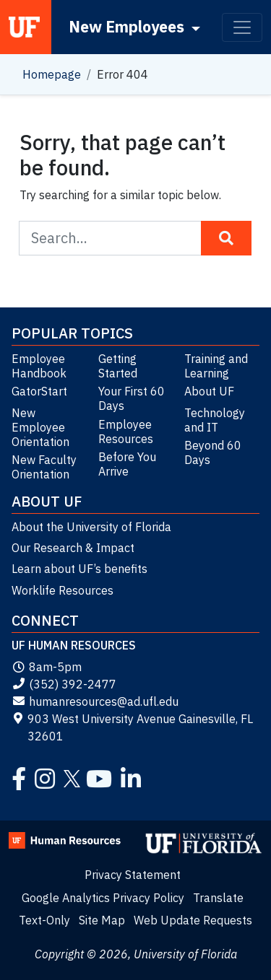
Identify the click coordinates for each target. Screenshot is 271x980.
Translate (218, 898)
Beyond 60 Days (213, 452)
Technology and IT (215, 420)
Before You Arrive (127, 464)
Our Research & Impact (73, 548)
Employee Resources (126, 432)
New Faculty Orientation (44, 467)
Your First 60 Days (132, 398)
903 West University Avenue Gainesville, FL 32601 (132, 727)
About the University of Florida (91, 527)
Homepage (52, 74)
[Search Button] (226, 238)
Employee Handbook (39, 366)
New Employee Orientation (40, 427)
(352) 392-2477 (64, 684)
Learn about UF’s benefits (79, 569)
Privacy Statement (133, 875)
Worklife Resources (63, 590)
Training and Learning (216, 366)
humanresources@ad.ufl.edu (95, 701)
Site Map (102, 920)
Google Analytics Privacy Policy (103, 898)
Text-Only (44, 920)
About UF (209, 391)
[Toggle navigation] (242, 27)
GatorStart (39, 391)
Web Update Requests (193, 920)
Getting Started (118, 366)
